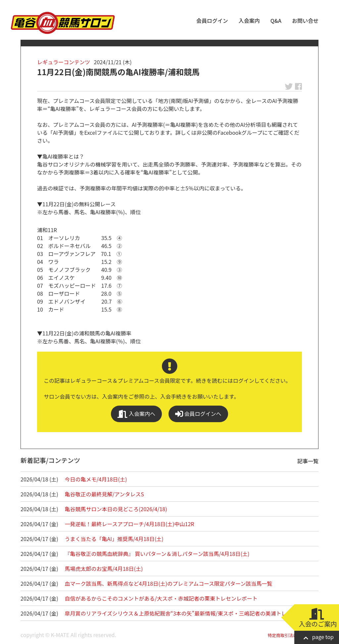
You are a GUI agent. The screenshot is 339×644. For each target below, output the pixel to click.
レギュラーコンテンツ (64, 62)
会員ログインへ (198, 414)
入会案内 (249, 21)
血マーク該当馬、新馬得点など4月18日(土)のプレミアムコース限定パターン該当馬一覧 (169, 583)
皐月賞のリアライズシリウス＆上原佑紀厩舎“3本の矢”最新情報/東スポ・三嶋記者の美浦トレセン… (184, 613)
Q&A (276, 21)
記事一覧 (308, 461)
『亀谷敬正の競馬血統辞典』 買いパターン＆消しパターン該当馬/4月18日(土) (157, 554)
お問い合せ (305, 21)
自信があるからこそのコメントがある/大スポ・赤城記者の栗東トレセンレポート (161, 598)
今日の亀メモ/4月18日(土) (96, 479)
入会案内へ (136, 414)
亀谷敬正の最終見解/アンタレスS (104, 494)
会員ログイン (212, 21)
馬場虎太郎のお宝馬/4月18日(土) (104, 569)
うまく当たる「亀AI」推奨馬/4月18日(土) (114, 539)
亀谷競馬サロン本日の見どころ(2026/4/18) (116, 509)
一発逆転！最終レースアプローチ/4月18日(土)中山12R (130, 524)
